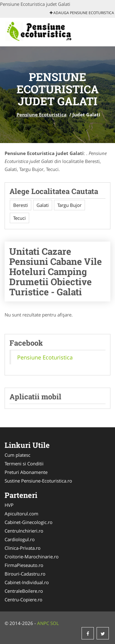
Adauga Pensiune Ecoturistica (82, 13)
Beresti (21, 205)
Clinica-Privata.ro (23, 548)
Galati (43, 205)
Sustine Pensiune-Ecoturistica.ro (38, 481)
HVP (9, 505)
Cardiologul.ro (20, 539)
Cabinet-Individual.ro (27, 582)
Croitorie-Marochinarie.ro (32, 557)
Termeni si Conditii (24, 464)
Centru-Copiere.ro (23, 599)
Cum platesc (17, 455)
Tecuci (19, 218)
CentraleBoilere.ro (24, 591)
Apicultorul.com (21, 514)
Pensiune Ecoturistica (42, 114)
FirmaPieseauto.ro (24, 565)
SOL (55, 623)
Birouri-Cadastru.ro (25, 574)
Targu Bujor (69, 205)
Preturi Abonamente (26, 472)
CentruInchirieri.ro (24, 531)
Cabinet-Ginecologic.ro (29, 522)
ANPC (43, 623)
